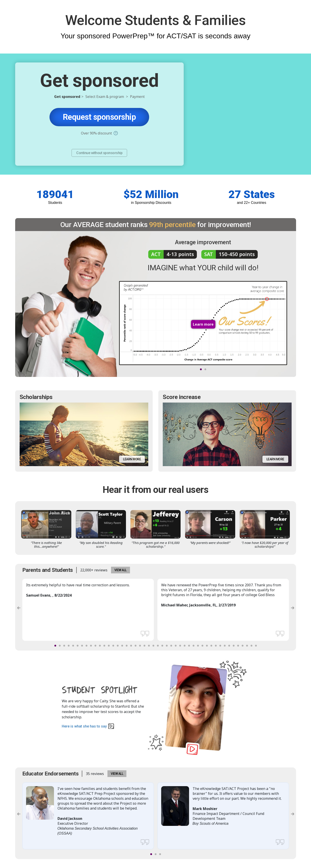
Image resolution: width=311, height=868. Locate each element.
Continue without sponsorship (99, 153)
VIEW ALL (120, 570)
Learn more (132, 459)
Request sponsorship (99, 117)
